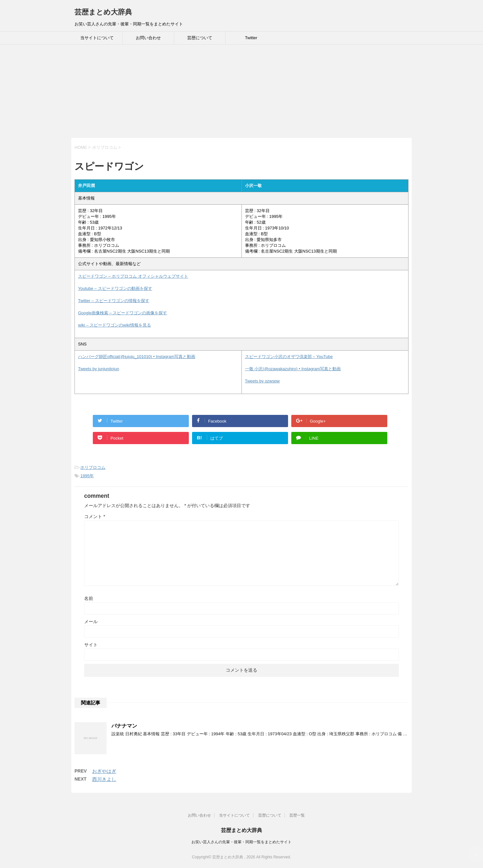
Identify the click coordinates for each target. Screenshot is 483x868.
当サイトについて (97, 38)
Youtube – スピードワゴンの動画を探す (115, 288)
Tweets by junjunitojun (99, 369)
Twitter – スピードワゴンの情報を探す (114, 301)
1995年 (87, 476)
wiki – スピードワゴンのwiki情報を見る (114, 325)
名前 (89, 598)
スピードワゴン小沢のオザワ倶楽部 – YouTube (289, 357)
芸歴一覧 (297, 815)
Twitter (251, 38)
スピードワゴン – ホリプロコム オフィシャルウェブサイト (133, 276)
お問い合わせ (148, 38)
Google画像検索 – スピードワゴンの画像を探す (123, 313)
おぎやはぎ (104, 771)
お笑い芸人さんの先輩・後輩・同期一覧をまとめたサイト (241, 842)
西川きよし (104, 779)
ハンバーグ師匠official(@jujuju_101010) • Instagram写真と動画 (137, 357)
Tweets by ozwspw (262, 381)
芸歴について (200, 38)
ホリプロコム (93, 467)
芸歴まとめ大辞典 (103, 12)
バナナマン (124, 726)
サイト (91, 645)
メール (91, 622)
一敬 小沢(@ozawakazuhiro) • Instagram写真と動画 (293, 369)
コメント (95, 516)
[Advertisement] (193, 93)
